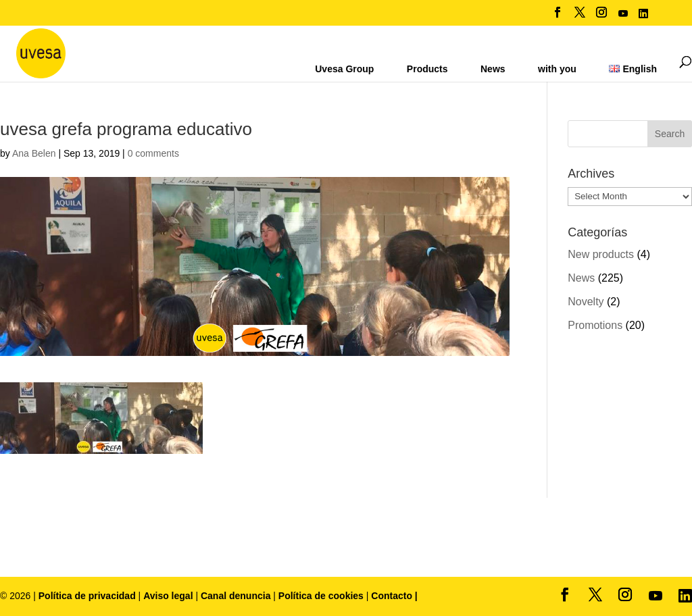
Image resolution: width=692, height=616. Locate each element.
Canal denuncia (236, 596)
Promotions (595, 325)
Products (427, 69)
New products (601, 254)
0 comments (153, 153)
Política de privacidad (89, 596)
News (493, 69)
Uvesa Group (344, 69)
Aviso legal (168, 596)
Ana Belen (34, 153)
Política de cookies (322, 596)
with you (557, 69)
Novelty (586, 302)
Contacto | (394, 596)
